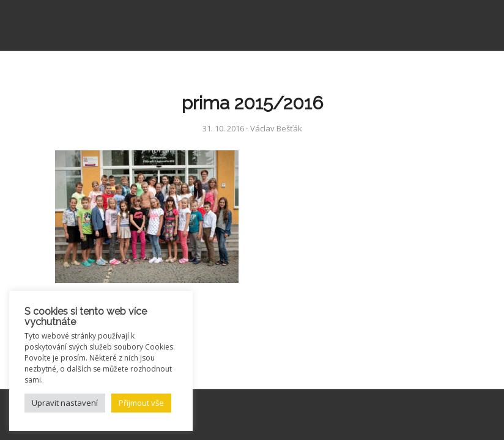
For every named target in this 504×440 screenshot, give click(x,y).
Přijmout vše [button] (141, 403)
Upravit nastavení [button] (65, 403)
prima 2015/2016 (252, 103)
